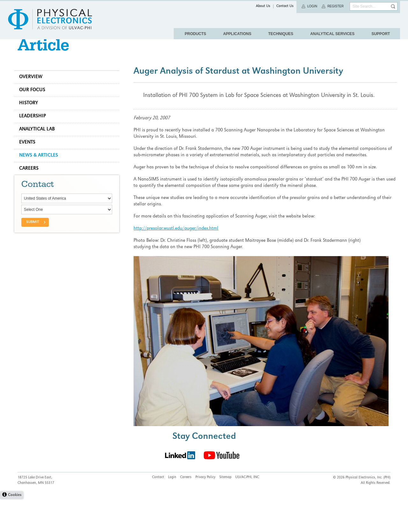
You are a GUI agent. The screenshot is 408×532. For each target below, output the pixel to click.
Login (312, 6)
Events (30, 155)
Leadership (36, 129)
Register (335, 6)
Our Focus (35, 103)
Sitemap (225, 511)
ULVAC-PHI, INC (247, 511)
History (32, 116)
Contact (158, 511)
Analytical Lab (40, 142)
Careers (32, 181)
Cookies (15, 528)
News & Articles (42, 168)
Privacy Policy (205, 511)
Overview (34, 90)
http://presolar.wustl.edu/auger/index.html (178, 241)
